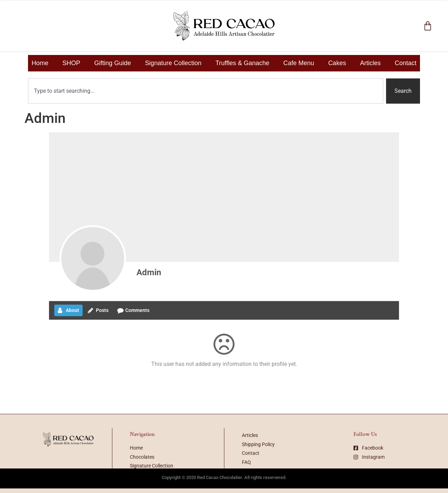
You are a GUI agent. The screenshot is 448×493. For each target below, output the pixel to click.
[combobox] (206, 91)
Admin (149, 272)
